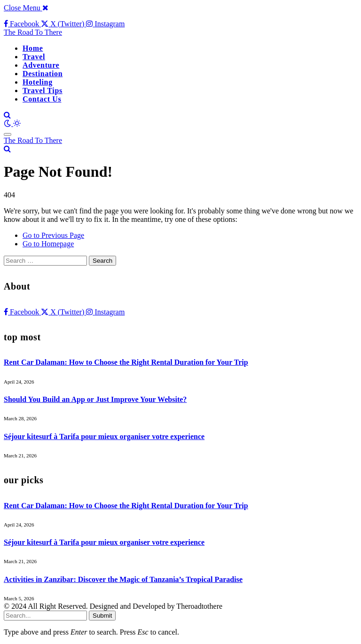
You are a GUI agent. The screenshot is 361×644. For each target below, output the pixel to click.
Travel (34, 57)
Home (33, 48)
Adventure (41, 65)
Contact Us (42, 99)
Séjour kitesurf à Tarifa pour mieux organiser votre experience (104, 436)
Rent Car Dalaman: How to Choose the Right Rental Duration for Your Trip (126, 362)
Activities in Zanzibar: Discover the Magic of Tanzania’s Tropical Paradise (123, 579)
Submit (102, 616)
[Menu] (8, 134)
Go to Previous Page (53, 235)
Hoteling (38, 82)
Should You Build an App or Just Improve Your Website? (95, 399)
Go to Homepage (48, 244)
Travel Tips (43, 90)
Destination (43, 74)
